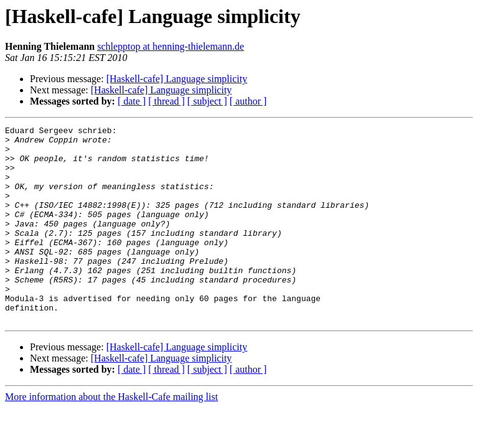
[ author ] (248, 101)
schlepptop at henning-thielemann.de (171, 46)
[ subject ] (207, 101)
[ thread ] (166, 101)
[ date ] (132, 101)
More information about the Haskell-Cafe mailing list (111, 436)
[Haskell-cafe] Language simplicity (177, 79)
